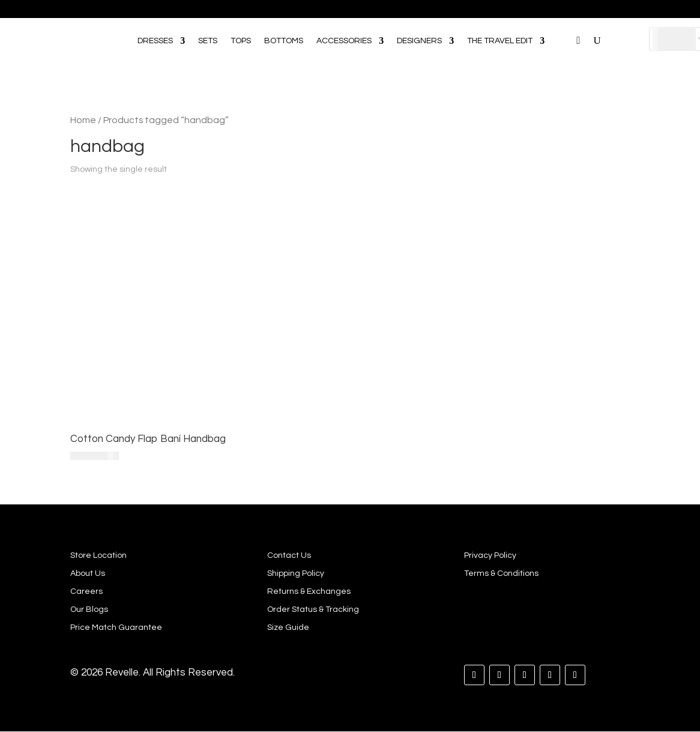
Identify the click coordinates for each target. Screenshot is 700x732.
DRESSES (155, 41)
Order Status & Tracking (313, 609)
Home (83, 120)
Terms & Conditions (501, 573)
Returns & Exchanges (309, 591)
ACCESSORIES (344, 41)
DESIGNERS (419, 41)
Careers (86, 591)
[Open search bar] (564, 23)
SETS (208, 41)
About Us (88, 573)
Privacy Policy (490, 555)
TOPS (241, 41)
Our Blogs (89, 609)
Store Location (98, 555)
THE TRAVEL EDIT (500, 41)
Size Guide (288, 628)
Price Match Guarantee (116, 628)
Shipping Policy (296, 573)
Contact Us (289, 555)
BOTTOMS (284, 41)
